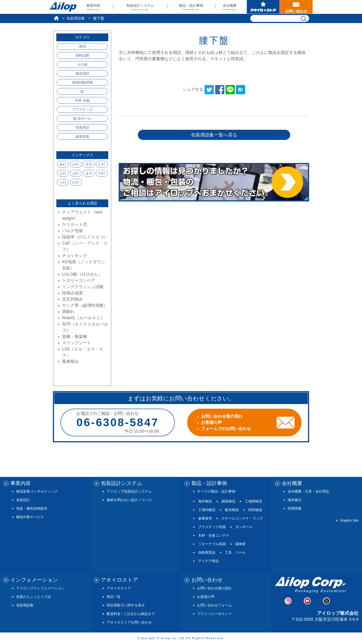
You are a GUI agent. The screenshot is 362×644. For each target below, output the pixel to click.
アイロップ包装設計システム (129, 491)
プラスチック (82, 109)
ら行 (63, 182)
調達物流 (228, 501)
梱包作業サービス (30, 517)
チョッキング (75, 256)
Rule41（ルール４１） (83, 318)
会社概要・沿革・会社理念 (308, 491)
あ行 (63, 164)
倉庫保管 (205, 518)
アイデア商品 (208, 561)
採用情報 (295, 508)
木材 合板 (82, 100)
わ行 (76, 182)
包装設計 (23, 500)
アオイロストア (119, 588)
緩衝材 (240, 544)
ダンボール (244, 527)
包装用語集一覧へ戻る (214, 135)
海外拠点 (295, 500)
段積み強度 (72, 293)
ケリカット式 (75, 225)
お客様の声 (206, 597)
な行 (63, 173)
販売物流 (232, 510)
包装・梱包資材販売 (32, 508)
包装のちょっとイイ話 (33, 597)
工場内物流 (207, 510)
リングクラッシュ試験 (83, 287)
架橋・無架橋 (75, 337)
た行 (102, 164)
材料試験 (82, 55)
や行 (102, 173)
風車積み (70, 361)
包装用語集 (76, 18)
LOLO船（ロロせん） (82, 274)
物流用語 (82, 73)
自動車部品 (207, 552)
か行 (76, 164)
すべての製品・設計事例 (216, 491)
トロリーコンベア (79, 281)
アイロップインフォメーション (40, 588)
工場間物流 (253, 501)
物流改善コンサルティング (37, 491)
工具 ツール (235, 552)
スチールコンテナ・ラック (242, 518)
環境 (82, 46)
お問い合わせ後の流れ (214, 588)
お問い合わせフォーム (214, 605)
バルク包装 (72, 231)
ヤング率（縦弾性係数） (85, 305)
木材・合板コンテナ (214, 535)
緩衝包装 (82, 136)
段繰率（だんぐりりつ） (85, 237)
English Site (349, 520)
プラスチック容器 (212, 527)
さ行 (89, 164)
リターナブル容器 (212, 544)
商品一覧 (114, 597)
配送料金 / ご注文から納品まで (131, 614)
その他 (82, 64)
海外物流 (205, 501)
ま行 (89, 173)
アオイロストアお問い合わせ (129, 622)
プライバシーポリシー (214, 614)
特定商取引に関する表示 (126, 605)
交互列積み (72, 299)
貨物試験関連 (82, 82)
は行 (76, 173)
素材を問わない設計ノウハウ (129, 500)
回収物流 (255, 510)
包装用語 (82, 127)
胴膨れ (68, 312)
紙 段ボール (82, 118)
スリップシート (77, 343)
